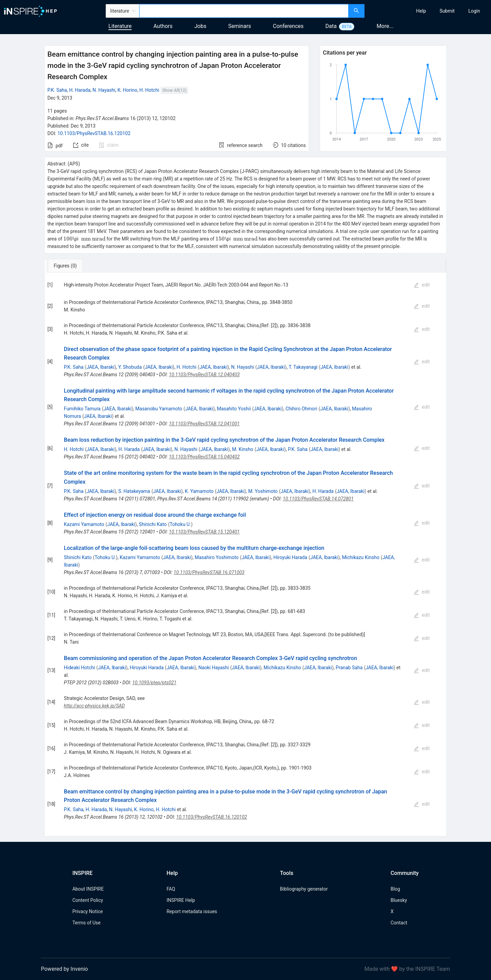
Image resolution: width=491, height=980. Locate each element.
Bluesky (399, 900)
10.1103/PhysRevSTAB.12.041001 (204, 424)
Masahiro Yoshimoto (217, 557)
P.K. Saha (57, 90)
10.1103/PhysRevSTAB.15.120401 (204, 532)
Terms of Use (86, 923)
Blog (395, 889)
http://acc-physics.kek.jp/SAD (94, 706)
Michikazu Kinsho (361, 557)
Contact (399, 923)
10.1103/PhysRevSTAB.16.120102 (94, 133)
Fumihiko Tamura (82, 409)
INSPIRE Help (181, 900)
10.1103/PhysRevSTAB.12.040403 (204, 375)
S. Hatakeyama (134, 491)
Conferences (288, 26)
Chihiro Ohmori (301, 409)
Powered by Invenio (64, 969)
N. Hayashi (104, 90)
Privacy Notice (87, 911)
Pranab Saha (349, 668)
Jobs (200, 26)
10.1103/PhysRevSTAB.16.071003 (209, 572)
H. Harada (80, 90)
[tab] (67, 266)
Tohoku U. (180, 524)
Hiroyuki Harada (290, 557)
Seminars (240, 26)
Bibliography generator (304, 889)
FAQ (171, 889)
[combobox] (244, 11)
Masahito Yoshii (234, 409)
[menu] (429, 11)
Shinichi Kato (153, 524)
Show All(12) (174, 90)
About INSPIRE (88, 889)
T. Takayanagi (303, 367)
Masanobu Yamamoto (159, 409)
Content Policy (88, 900)
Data (331, 26)
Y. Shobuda (130, 367)
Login (474, 11)
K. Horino (128, 90)
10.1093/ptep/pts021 (154, 683)
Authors (163, 26)
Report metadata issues (192, 911)
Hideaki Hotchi (79, 668)
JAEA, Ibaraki (101, 367)
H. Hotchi (149, 90)
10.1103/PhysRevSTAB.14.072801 (318, 499)
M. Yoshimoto (263, 491)
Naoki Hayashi (214, 668)
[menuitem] (421, 11)
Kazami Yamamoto (84, 524)
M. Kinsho (242, 449)
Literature (120, 26)
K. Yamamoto (199, 491)
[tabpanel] (245, 555)
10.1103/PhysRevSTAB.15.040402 (204, 457)
